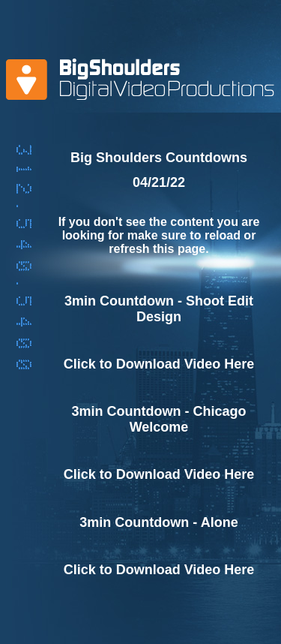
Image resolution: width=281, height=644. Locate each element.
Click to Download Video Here (159, 364)
